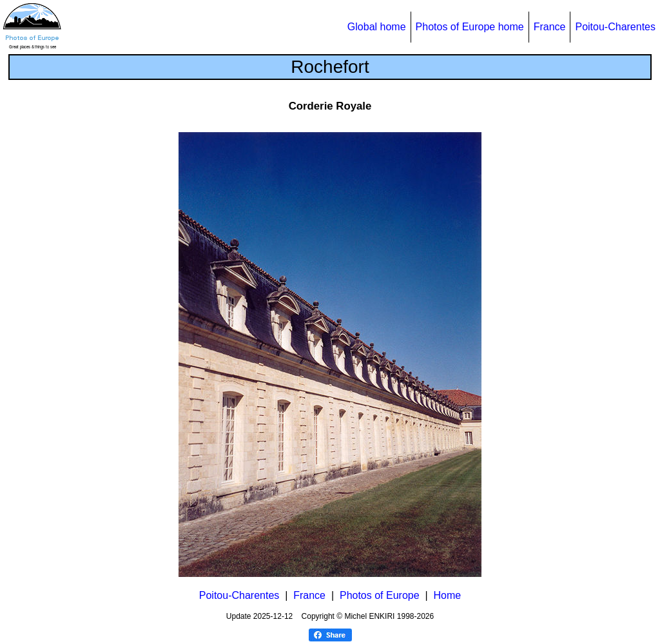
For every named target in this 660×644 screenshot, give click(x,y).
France (550, 27)
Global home (377, 27)
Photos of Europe (380, 595)
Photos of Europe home (470, 27)
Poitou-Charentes (615, 27)
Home (448, 595)
